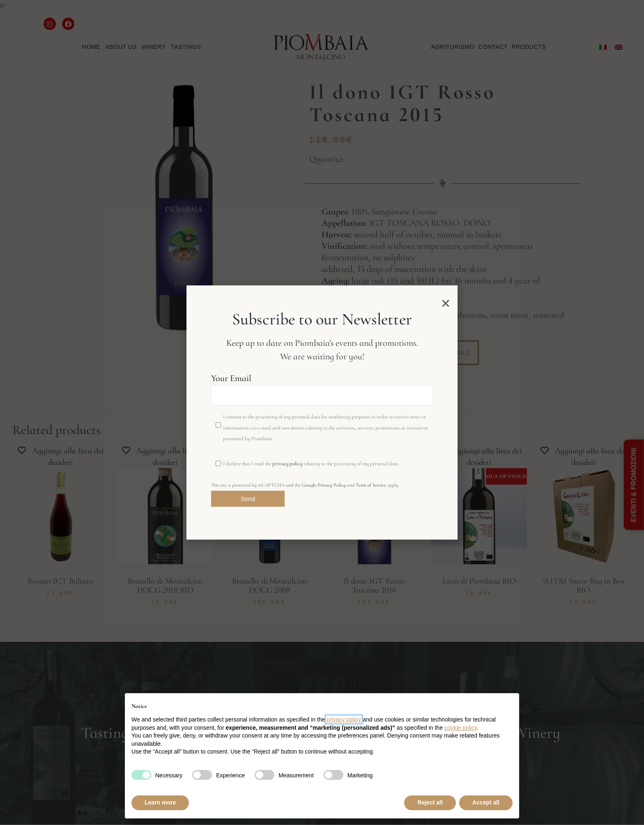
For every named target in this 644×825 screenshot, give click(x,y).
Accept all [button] (486, 802)
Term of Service (371, 485)
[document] (322, 412)
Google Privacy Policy (324, 485)
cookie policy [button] (461, 728)
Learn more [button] (160, 802)
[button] (446, 303)
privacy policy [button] (344, 719)
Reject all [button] (430, 802)
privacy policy (287, 464)
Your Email (322, 389)
